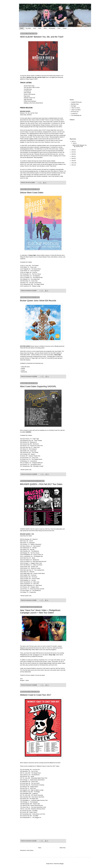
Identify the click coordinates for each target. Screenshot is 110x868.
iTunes (23, 370)
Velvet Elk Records (56, 255)
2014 (73, 158)
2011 (73, 165)
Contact (65, 28)
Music (40, 28)
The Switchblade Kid (76, 115)
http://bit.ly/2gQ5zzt (51, 650)
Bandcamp (24, 372)
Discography (52, 28)
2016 (73, 154)
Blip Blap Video (31, 650)
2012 (73, 163)
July (74, 143)
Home (22, 28)
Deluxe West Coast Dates (32, 193)
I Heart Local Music (76, 110)
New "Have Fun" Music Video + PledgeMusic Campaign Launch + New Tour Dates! (40, 611)
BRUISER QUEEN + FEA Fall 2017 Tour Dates (41, 484)
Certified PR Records (37, 656)
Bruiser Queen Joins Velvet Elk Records (38, 301)
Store (35, 28)
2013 (73, 161)
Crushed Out (74, 114)
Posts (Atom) (30, 850)
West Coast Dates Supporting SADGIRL (38, 386)
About (45, 28)
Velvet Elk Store (25, 367)
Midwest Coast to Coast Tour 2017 (36, 695)
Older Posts (63, 848)
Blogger (62, 864)
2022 (73, 141)
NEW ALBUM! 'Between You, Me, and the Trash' (42, 37)
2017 (73, 152)
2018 (73, 150)
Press (59, 28)
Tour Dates (28, 28)
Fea (24, 670)
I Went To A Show (76, 108)
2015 (73, 156)
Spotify (23, 368)
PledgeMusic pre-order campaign (29, 655)
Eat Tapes (74, 106)
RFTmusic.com (75, 112)
